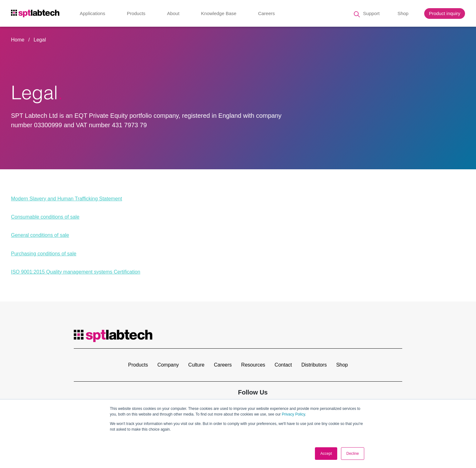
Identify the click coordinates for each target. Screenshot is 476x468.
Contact (283, 365)
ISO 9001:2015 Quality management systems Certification (76, 272)
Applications (92, 14)
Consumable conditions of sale (45, 217)
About (173, 14)
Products (136, 14)
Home (18, 40)
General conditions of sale (40, 235)
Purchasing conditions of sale (44, 254)
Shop (403, 14)
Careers (266, 14)
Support (371, 14)
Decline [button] (353, 454)
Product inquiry (445, 14)
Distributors (314, 365)
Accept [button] (326, 454)
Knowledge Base (219, 14)
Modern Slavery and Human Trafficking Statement (67, 199)
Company (168, 365)
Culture (197, 365)
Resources (253, 365)
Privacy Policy (293, 414)
